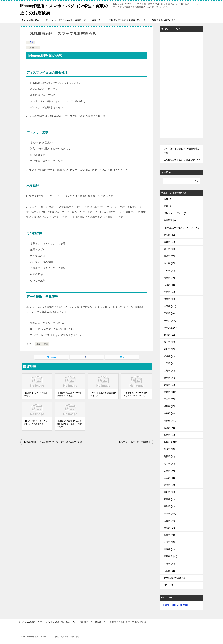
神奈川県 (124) (171, 328)
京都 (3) (168, 206)
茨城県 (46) (169, 285)
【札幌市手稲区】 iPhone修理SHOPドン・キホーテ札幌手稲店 (70, 424)
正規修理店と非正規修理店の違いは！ (127, 20)
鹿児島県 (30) (170, 556)
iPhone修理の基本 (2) (174, 578)
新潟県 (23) (169, 335)
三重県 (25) (169, 399)
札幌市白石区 (33, 48)
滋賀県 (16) (169, 406)
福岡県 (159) (170, 514)
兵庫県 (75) (169, 428)
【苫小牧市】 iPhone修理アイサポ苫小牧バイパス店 (136, 394)
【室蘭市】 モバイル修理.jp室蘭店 (36, 394)
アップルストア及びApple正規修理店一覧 (66, 20)
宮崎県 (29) (169, 549)
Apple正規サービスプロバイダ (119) (181, 228)
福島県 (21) (169, 278)
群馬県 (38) (169, 299)
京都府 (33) (169, 413)
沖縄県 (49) (169, 564)
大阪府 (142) (170, 421)
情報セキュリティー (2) (175, 213)
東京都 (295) (170, 321)
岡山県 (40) (169, 464)
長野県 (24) (169, 371)
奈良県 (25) (169, 435)
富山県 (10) (169, 342)
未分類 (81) (169, 571)
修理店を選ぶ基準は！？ (164, 20)
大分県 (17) (169, 542)
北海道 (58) (169, 235)
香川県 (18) (169, 492)
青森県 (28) (169, 242)
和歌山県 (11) (170, 442)
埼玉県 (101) (170, 306)
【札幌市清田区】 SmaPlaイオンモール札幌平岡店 (37, 423)
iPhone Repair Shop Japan (176, 605)
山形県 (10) (169, 271)
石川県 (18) (169, 349)
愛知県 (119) (170, 392)
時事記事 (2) (170, 220)
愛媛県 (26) (169, 499)
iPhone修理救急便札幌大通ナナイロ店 (103, 394)
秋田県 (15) (169, 263)
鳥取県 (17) (169, 449)
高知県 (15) (169, 506)
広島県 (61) (169, 471)
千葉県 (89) (169, 313)
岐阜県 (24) (169, 378)
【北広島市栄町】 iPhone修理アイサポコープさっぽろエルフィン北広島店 (55, 442)
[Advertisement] (181, 86)
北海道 (31, 42)
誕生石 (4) (169, 585)
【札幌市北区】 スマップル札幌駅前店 (134, 442)
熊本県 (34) (169, 535)
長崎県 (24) (169, 528)
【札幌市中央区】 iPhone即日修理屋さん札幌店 (69, 394)
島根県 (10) (169, 456)
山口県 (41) (169, 478)
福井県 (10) (169, 356)
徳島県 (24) (169, 485)
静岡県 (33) (169, 385)
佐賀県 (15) (169, 521)
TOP (55, 622)
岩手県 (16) (169, 249)
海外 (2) (168, 199)
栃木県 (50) (169, 292)
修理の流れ (97, 20)
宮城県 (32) (169, 256)
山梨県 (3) (169, 363)
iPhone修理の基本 (31, 20)
